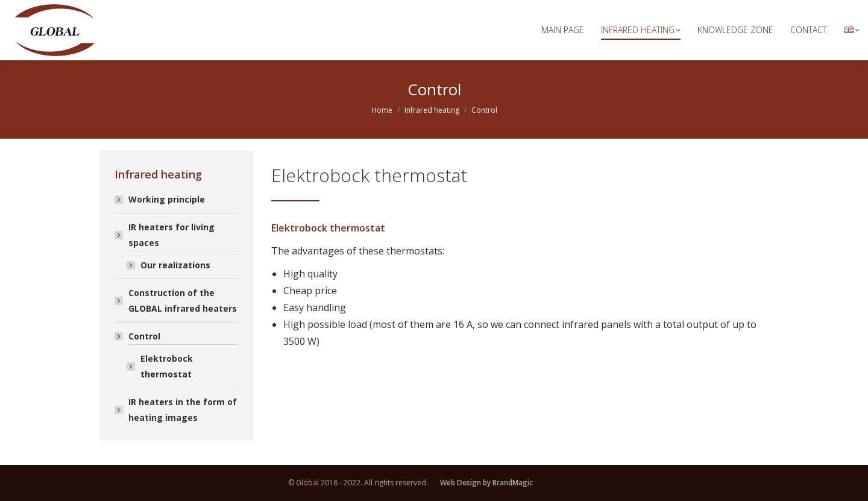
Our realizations (175, 265)
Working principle (167, 199)
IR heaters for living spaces (165, 235)
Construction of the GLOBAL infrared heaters (183, 301)
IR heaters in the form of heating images (183, 410)
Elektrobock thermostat (167, 366)
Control (138, 336)
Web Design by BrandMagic (486, 483)
